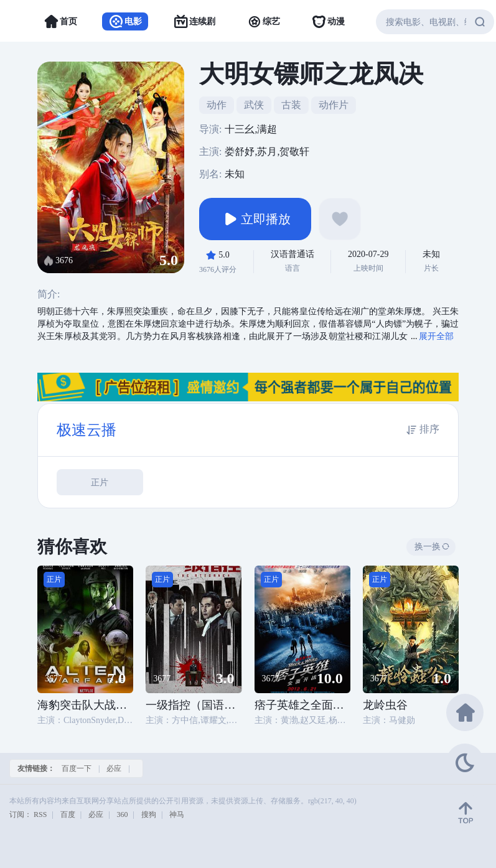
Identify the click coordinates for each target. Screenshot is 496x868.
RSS (40, 814)
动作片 (334, 105)
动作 (217, 105)
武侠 (254, 105)
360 (123, 814)
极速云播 (87, 430)
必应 (114, 768)
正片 (100, 483)
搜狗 (149, 814)
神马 (177, 814)
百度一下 (77, 768)
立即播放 (255, 219)
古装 (291, 105)
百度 (68, 814)
